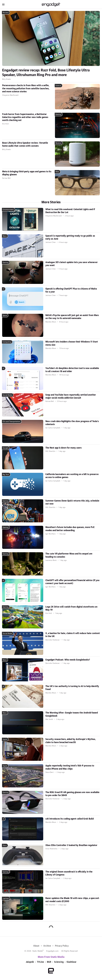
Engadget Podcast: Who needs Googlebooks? (68, 660)
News (5, 236)
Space (5, 315)
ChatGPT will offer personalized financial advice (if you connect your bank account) (72, 582)
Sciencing (59, 962)
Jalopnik (30, 962)
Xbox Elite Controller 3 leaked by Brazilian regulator (71, 845)
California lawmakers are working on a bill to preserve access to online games (72, 476)
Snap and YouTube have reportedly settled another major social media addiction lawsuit (71, 396)
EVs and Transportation (12, 421)
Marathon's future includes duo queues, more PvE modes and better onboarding (70, 529)
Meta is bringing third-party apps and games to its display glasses (27, 173)
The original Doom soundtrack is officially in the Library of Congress (69, 873)
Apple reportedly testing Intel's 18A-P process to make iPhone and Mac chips (70, 767)
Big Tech (6, 474)
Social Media (7, 395)
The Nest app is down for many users (63, 448)
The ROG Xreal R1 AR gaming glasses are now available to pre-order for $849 (72, 794)
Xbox (5, 845)
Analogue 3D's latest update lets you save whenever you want (72, 264)
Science (58, 86)
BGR (49, 962)
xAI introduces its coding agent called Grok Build (70, 819)
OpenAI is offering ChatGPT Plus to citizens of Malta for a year (71, 290)
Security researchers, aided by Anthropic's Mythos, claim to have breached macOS (70, 741)
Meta (57, 172)
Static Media (37, 951)
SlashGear (71, 962)
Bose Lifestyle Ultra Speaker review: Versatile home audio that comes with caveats (25, 144)
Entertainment (8, 210)
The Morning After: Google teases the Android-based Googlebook (72, 714)
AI (3, 289)
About (36, 946)
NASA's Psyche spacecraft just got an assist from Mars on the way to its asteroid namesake (72, 317)
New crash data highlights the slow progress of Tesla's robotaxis (72, 423)
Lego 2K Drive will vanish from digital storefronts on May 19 (71, 608)
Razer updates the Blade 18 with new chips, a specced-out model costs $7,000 (72, 900)
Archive (47, 946)
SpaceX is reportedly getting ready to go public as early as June (70, 237)
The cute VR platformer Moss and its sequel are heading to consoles (69, 555)
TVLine (40, 962)
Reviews (6, 13)
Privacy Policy (62, 946)
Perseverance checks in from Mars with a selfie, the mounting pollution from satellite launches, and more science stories (26, 89)
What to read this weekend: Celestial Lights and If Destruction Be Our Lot (70, 211)
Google (5, 448)
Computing (7, 342)
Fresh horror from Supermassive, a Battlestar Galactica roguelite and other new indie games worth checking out (25, 117)
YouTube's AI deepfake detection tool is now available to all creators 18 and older (72, 370)
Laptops (6, 898)
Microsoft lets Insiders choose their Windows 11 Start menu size (72, 343)
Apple (5, 739)
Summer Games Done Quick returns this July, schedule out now (72, 502)
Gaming (58, 114)
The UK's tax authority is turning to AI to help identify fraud (72, 688)
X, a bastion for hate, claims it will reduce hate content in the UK (73, 635)
